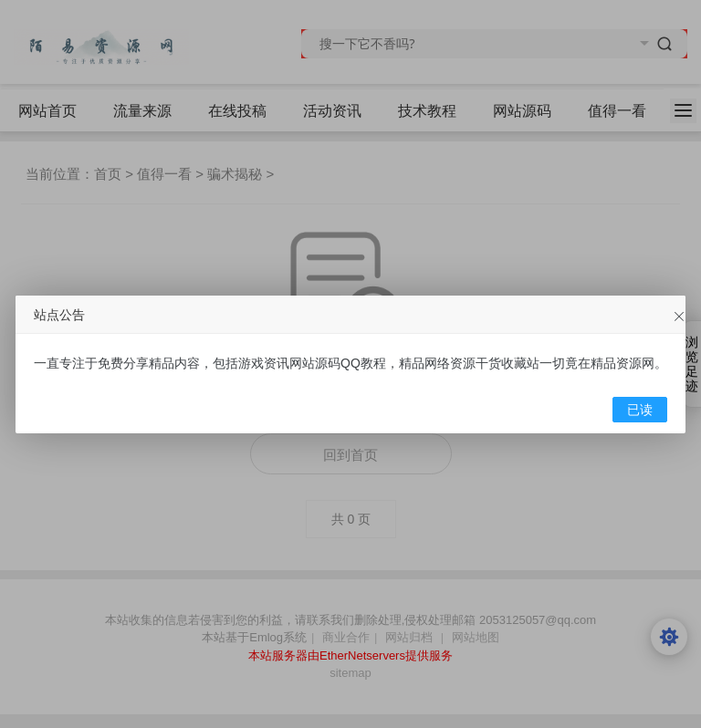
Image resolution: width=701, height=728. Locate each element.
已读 (640, 410)
